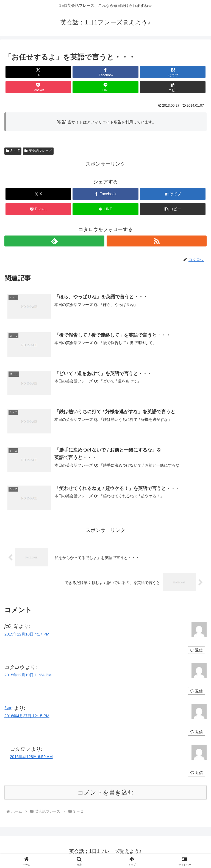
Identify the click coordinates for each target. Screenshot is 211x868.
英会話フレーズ (38, 151)
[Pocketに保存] (38, 87)
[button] (173, 87)
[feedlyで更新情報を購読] (54, 241)
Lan (9, 709)
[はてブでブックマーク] (173, 72)
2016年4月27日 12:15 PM (27, 716)
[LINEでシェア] (105, 87)
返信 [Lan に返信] (197, 732)
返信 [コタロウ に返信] (197, 691)
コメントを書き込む (106, 793)
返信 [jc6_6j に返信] (197, 651)
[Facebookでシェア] (105, 72)
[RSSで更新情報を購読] (157, 241)
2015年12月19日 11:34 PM (28, 676)
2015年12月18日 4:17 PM (27, 635)
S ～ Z (13, 151)
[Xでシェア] (38, 72)
